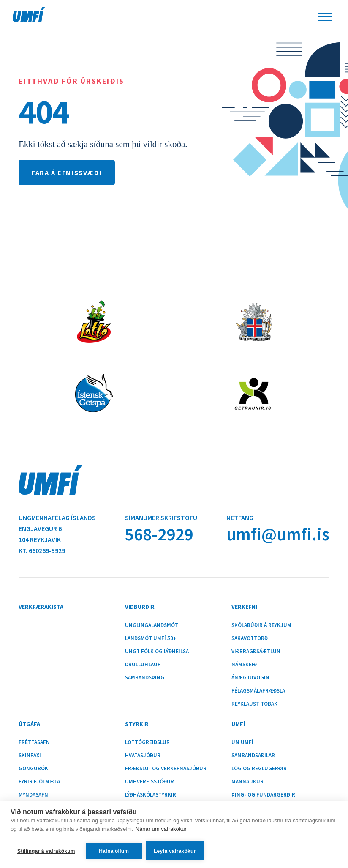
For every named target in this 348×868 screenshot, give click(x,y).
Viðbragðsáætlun (256, 652)
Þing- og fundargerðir (263, 795)
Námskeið (244, 665)
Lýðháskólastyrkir (151, 795)
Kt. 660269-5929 (42, 550)
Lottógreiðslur (147, 742)
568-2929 (159, 534)
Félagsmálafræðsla (258, 691)
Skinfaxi (30, 756)
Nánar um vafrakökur (161, 829)
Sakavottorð (250, 638)
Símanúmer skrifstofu (161, 518)
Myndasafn (33, 795)
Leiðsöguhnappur (325, 17)
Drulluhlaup (143, 665)
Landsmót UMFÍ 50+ (151, 638)
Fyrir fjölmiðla (39, 782)
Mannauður (247, 782)
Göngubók (33, 769)
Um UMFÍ (242, 742)
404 (44, 112)
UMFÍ (29, 15)
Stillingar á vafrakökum (46, 851)
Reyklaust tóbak (254, 704)
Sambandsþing (145, 678)
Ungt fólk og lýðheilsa (157, 652)
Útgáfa (29, 724)
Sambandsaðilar (253, 756)
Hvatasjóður (143, 756)
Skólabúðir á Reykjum (261, 625)
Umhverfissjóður (150, 782)
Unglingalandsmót (152, 625)
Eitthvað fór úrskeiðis (71, 81)
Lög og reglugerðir (259, 769)
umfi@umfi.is (278, 534)
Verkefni (244, 607)
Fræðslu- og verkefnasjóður (166, 769)
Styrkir (137, 724)
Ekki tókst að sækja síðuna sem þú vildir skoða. (103, 144)
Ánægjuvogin (250, 678)
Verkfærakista (41, 607)
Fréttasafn (34, 742)
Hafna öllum (114, 851)
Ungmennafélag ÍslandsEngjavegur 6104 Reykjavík (57, 528)
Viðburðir (140, 607)
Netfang (240, 518)
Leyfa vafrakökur (175, 851)
